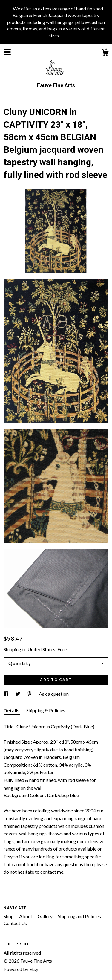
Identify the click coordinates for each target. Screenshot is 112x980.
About (26, 916)
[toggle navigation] (7, 52)
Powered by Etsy (21, 969)
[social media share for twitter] (18, 694)
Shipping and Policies (79, 916)
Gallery (46, 916)
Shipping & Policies (46, 710)
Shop (9, 916)
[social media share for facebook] (6, 694)
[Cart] (105, 53)
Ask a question (54, 694)
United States (41, 649)
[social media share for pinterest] (30, 694)
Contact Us (15, 923)
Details (12, 710)
